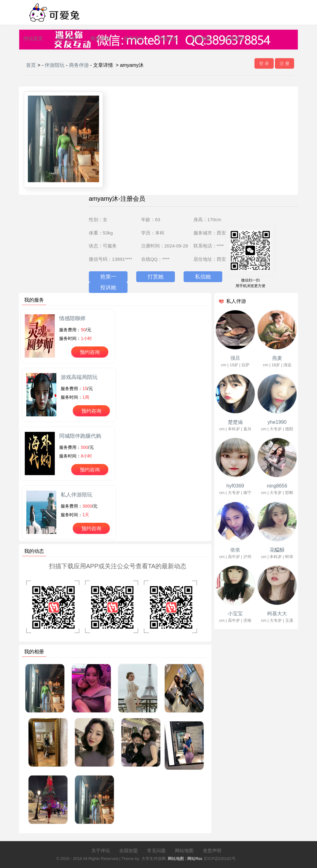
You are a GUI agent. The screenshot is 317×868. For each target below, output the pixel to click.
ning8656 (277, 486)
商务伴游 (100, 39)
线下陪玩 (134, 39)
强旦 (235, 358)
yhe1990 (277, 422)
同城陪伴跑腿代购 (80, 436)
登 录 (264, 63)
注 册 (284, 63)
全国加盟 (128, 851)
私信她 (203, 277)
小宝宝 (235, 614)
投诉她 (108, 288)
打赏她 (156, 277)
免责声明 (212, 851)
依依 (235, 550)
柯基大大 (277, 614)
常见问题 (156, 851)
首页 (31, 65)
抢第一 (108, 277)
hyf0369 (235, 486)
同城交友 (167, 39)
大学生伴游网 (154, 859)
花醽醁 (277, 550)
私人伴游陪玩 (76, 495)
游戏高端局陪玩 (79, 377)
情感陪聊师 (72, 318)
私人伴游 (67, 39)
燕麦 (277, 358)
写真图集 (201, 39)
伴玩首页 (33, 39)
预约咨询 (90, 352)
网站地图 (184, 851)
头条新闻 (234, 39)
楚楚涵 (235, 422)
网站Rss (195, 859)
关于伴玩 (101, 851)
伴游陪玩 (54, 65)
